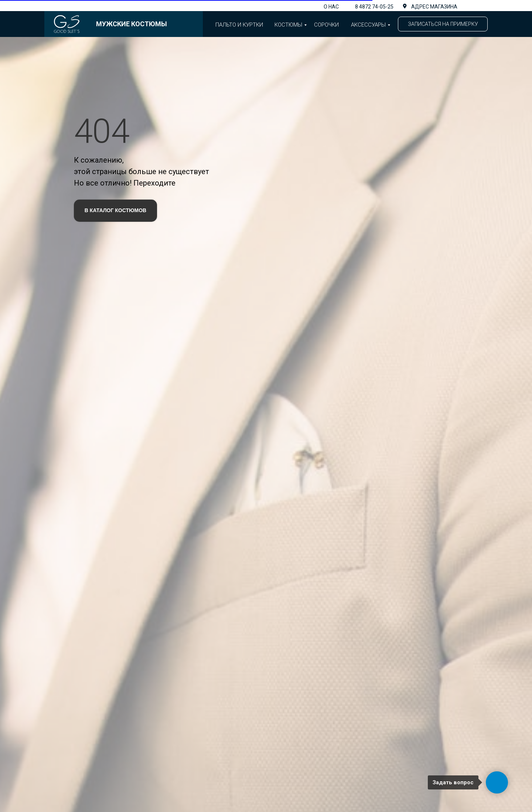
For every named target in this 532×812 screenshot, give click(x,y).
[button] (443, 24)
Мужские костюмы (132, 24)
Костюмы (288, 25)
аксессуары (368, 25)
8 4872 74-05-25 (374, 7)
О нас (331, 7)
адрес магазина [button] (434, 7)
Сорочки (326, 25)
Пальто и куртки (239, 25)
